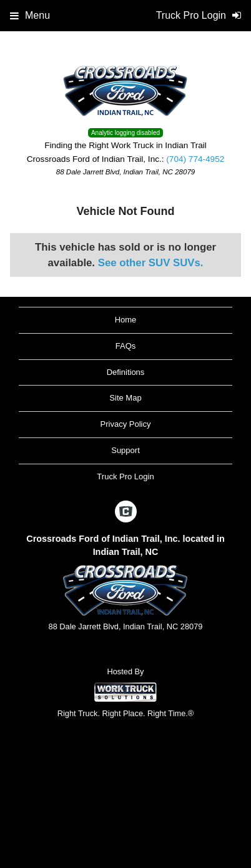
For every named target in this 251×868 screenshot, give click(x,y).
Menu (30, 15)
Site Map (125, 398)
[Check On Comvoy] (126, 512)
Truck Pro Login (125, 476)
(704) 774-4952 (195, 159)
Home (126, 320)
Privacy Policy (126, 424)
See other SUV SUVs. (151, 263)
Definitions (126, 372)
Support (125, 450)
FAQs (126, 346)
